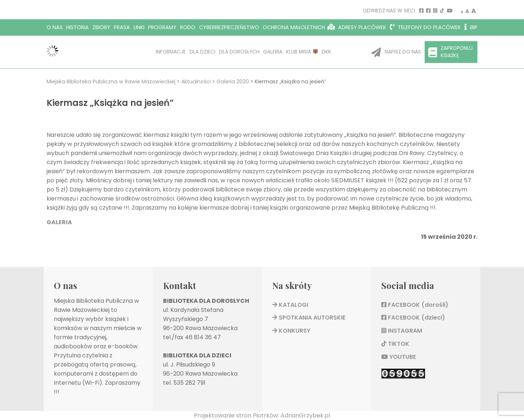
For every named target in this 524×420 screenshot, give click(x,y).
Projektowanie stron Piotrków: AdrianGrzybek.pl (262, 415)
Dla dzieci (203, 52)
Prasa (122, 27)
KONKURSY (291, 331)
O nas (55, 27)
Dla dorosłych (239, 52)
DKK (326, 52)
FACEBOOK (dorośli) (415, 305)
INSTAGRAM (402, 331)
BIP (471, 27)
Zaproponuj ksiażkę (450, 52)
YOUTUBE (399, 357)
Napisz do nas (396, 52)
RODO (188, 27)
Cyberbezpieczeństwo (229, 27)
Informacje (171, 52)
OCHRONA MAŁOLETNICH (294, 27)
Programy (162, 27)
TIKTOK (395, 344)
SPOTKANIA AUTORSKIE (309, 318)
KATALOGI (290, 305)
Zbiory (101, 27)
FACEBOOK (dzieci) (413, 318)
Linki (139, 27)
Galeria (273, 52)
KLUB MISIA (302, 52)
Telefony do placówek (425, 27)
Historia (78, 27)
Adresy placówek (357, 27)
